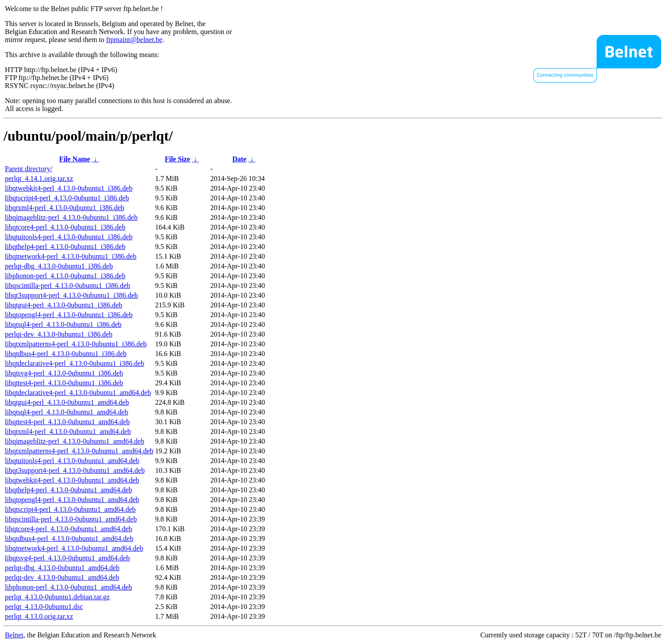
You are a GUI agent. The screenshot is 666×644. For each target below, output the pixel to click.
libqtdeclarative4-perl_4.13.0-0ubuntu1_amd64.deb (78, 393)
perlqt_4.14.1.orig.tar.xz (39, 178)
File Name (75, 159)
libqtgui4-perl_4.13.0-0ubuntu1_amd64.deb (67, 402)
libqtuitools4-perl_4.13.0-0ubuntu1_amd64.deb (72, 461)
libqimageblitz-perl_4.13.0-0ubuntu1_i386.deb (71, 217)
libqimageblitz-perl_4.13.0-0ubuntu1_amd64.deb (75, 441)
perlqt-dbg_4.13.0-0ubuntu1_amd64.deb (62, 568)
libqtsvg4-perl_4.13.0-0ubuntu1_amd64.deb (67, 558)
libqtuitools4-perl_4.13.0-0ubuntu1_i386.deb (69, 237)
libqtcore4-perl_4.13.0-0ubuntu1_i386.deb (65, 227)
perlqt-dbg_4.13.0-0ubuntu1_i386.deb (59, 266)
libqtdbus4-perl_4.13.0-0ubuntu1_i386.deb (66, 354)
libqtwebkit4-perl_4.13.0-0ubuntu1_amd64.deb (72, 480)
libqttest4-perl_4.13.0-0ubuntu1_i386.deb (64, 383)
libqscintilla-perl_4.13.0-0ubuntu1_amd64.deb (71, 519)
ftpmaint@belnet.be (134, 40)
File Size (177, 159)
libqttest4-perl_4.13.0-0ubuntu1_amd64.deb (67, 422)
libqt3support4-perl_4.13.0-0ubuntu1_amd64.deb (75, 470)
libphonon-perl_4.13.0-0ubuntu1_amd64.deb (69, 587)
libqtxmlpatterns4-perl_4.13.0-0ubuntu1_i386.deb (76, 344)
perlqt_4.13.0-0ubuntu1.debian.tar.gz (57, 597)
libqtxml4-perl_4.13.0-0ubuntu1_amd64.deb (68, 431)
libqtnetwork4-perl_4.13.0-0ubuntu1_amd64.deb (74, 548)
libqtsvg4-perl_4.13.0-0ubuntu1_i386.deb (64, 373)
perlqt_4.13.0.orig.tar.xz (39, 616)
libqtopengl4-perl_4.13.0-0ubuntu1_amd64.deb (72, 500)
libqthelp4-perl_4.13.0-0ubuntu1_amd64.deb (69, 490)
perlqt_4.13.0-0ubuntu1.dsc (44, 607)
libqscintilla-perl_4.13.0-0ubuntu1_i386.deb (67, 286)
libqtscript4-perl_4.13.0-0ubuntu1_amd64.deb (70, 509)
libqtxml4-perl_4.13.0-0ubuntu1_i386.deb (65, 208)
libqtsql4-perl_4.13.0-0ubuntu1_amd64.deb (67, 412)
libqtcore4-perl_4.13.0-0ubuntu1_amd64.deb (69, 529)
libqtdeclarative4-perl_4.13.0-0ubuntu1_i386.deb (75, 363)
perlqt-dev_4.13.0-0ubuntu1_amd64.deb (62, 577)
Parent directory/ (29, 169)
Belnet (14, 635)
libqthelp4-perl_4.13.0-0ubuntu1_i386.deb (65, 247)
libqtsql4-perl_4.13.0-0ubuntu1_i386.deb (63, 324)
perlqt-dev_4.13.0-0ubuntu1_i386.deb (59, 334)
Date (239, 159)
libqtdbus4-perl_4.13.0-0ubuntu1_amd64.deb (69, 539)
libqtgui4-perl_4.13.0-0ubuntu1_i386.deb (64, 305)
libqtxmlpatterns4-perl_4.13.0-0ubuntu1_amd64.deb (79, 451)
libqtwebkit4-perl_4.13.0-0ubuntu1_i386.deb (69, 188)
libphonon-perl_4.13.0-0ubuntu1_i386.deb (65, 276)
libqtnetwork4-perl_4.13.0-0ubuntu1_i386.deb (71, 256)
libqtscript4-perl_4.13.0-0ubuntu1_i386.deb (67, 198)
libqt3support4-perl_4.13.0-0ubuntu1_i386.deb (71, 295)
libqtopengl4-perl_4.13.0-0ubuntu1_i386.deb (69, 315)
